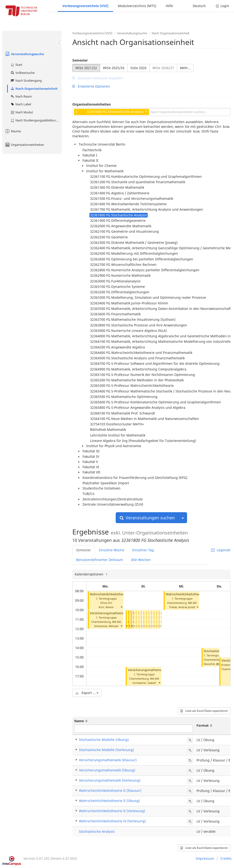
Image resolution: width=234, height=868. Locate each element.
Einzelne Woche (112, 550)
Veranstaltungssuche (24, 54)
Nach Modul (21, 112)
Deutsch (199, 6)
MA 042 (117, 622)
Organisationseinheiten (24, 145)
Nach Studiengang (26, 80)
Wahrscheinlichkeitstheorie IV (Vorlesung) (112, 821)
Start (16, 65)
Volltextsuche (22, 73)
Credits (226, 858)
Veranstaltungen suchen (147, 518)
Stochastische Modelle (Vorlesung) (106, 750)
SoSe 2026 (138, 68)
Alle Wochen (141, 560)
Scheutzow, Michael (106, 626)
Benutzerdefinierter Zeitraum (100, 560)
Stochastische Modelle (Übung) (104, 740)
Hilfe (169, 6)
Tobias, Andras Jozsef (182, 607)
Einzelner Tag (143, 550)
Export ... (87, 693)
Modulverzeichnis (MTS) (137, 6)
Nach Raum (21, 96)
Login (222, 6)
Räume (13, 131)
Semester (80, 60)
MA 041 (193, 603)
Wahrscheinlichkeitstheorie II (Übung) (193, 594)
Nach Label (21, 104)
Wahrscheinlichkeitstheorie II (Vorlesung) (119, 594)
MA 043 (155, 679)
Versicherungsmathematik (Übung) (153, 670)
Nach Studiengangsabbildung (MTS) (36, 120)
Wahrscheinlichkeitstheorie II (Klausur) (110, 790)
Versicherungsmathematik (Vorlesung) (117, 613)
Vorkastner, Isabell (144, 683)
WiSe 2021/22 (86, 68)
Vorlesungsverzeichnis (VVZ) (85, 6)
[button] (121, 607)
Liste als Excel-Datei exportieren (204, 711)
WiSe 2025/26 (114, 68)
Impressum (205, 858)
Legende (221, 550)
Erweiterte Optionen (91, 86)
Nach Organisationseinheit (34, 89)
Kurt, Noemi (106, 607)
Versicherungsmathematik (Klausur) (108, 760)
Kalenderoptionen (89, 574)
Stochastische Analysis (97, 831)
